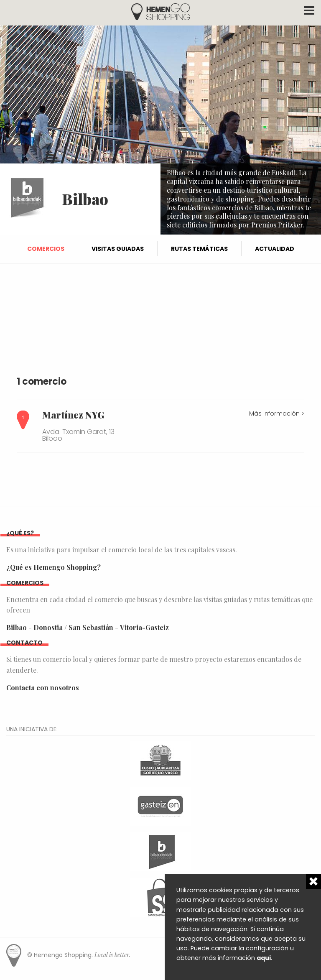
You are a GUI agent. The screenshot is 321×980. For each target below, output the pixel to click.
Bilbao (17, 627)
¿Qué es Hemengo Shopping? (53, 567)
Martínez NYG (73, 415)
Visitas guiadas (118, 249)
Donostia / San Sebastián (73, 627)
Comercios (46, 249)
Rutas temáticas (199, 249)
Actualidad (275, 249)
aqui (264, 958)
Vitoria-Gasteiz (144, 627)
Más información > (277, 413)
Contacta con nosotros (43, 688)
